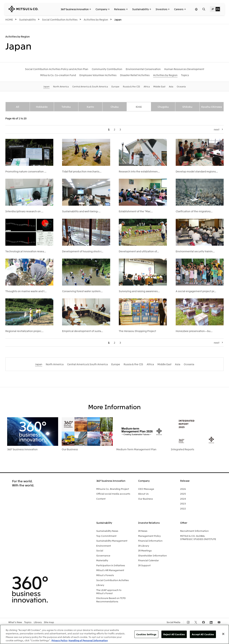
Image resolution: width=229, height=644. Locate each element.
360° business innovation (22, 449)
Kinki (139, 107)
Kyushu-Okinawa (212, 107)
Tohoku (66, 107)
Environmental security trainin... (195, 251)
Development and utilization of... (139, 251)
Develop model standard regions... (197, 171)
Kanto (90, 107)
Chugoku (163, 107)
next (217, 129)
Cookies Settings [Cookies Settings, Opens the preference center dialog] (146, 634)
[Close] (223, 634)
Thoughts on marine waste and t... (26, 291)
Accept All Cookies (203, 634)
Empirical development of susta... (83, 331)
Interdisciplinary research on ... (24, 211)
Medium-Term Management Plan (136, 449)
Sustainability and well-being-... (81, 211)
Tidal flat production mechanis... (82, 171)
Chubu (115, 107)
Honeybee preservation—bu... (194, 331)
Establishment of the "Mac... (136, 211)
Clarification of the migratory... (194, 211)
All (18, 107)
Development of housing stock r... (83, 251)
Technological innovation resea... (26, 251)
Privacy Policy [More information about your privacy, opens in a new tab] (60, 640)
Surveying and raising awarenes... (139, 291)
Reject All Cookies (174, 634)
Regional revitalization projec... (24, 331)
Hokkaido (42, 107)
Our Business (70, 449)
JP (213, 9)
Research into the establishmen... (139, 171)
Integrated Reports (182, 449)
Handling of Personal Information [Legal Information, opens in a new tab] (88, 640)
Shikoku (187, 107)
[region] (114, 634)
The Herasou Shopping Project (137, 331)
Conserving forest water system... (82, 291)
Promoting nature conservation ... (26, 171)
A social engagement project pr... (196, 291)
